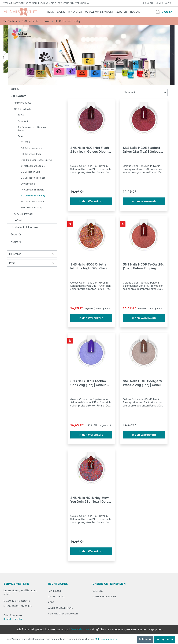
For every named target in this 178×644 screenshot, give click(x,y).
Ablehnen (145, 639)
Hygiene (16, 242)
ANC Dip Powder (24, 214)
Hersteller (32, 254)
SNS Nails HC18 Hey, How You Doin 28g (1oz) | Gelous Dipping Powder (91, 500)
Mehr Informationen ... (106, 639)
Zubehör (16, 234)
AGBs (51, 602)
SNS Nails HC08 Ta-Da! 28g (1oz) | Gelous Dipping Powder (144, 266)
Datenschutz (56, 596)
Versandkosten (80, 629)
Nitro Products (23, 103)
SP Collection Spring (31, 208)
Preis (32, 263)
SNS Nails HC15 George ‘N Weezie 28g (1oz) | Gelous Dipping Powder (143, 383)
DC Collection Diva (31, 172)
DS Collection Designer (33, 178)
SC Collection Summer (33, 202)
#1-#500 (25, 142)
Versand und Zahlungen (63, 614)
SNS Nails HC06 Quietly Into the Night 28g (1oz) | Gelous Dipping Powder (89, 266)
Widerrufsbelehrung (61, 608)
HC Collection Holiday (33, 196)
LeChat (18, 220)
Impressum (54, 591)
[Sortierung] (145, 92)
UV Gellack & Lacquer (24, 227)
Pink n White (24, 121)
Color (21, 136)
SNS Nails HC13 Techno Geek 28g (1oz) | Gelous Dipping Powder (88, 383)
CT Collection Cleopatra (33, 166)
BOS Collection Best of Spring (36, 160)
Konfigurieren (164, 639)
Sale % (15, 89)
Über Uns (98, 591)
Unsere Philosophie (104, 596)
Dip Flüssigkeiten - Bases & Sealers (32, 129)
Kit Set (21, 115)
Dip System (18, 96)
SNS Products (23, 109)
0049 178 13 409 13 (17, 601)
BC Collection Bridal (31, 154)
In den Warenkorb (91, 201)
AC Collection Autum (31, 148)
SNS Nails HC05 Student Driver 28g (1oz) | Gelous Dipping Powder (142, 150)
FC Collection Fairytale (33, 190)
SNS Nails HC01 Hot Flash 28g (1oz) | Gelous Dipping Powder (90, 150)
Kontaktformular (13, 619)
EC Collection (28, 184)
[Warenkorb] (164, 12)
